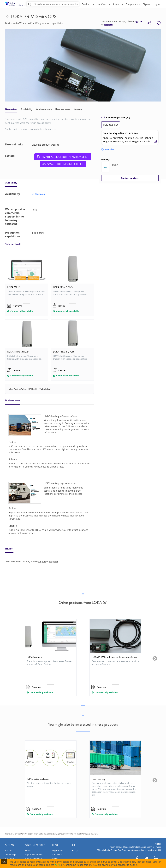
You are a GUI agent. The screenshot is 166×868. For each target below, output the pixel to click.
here (57, 865)
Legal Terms (58, 851)
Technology (11, 855)
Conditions (57, 855)
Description (11, 109)
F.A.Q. (75, 851)
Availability (27, 109)
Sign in (138, 21)
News (28, 851)
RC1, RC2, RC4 (111, 125)
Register (109, 25)
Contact (9, 851)
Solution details (44, 109)
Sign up (147, 4)
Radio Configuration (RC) (116, 117)
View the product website (46, 145)
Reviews (78, 109)
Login (157, 4)
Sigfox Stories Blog (34, 855)
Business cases (63, 109)
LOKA (115, 165)
